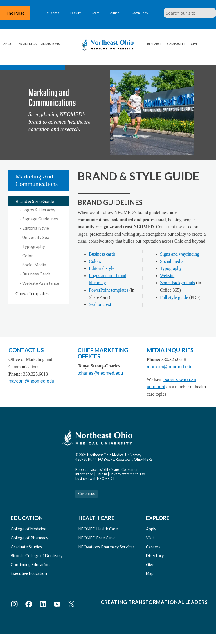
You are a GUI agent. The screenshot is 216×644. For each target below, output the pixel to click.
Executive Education (29, 573)
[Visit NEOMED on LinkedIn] (44, 605)
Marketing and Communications (37, 180)
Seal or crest (100, 304)
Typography (34, 246)
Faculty (76, 13)
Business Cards (36, 274)
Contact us (86, 494)
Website (167, 276)
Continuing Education (30, 565)
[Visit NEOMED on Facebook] (30, 605)
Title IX (102, 474)
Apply (151, 529)
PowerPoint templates (109, 290)
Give (194, 44)
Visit (150, 538)
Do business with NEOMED (110, 476)
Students (52, 13)
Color (28, 256)
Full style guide (174, 297)
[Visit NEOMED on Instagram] (15, 605)
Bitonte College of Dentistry (37, 556)
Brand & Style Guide (35, 201)
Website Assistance (41, 283)
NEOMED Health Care (98, 529)
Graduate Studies (26, 547)
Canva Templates (32, 293)
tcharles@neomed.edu (100, 373)
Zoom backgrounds (177, 283)
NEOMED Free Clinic (97, 538)
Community (140, 13)
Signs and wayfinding (180, 254)
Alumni (115, 13)
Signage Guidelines (40, 219)
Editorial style (102, 268)
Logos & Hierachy (39, 210)
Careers (153, 547)
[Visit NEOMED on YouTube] (58, 605)
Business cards (102, 254)
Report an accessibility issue (97, 469)
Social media (172, 261)
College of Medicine (29, 529)
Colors (95, 261)
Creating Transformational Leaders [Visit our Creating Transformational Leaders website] (154, 602)
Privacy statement (124, 474)
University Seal (36, 237)
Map (150, 573)
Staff (96, 13)
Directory (155, 556)
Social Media (34, 265)
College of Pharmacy (29, 538)
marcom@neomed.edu (31, 381)
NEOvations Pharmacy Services (107, 547)
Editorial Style (36, 228)
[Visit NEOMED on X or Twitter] (71, 605)
